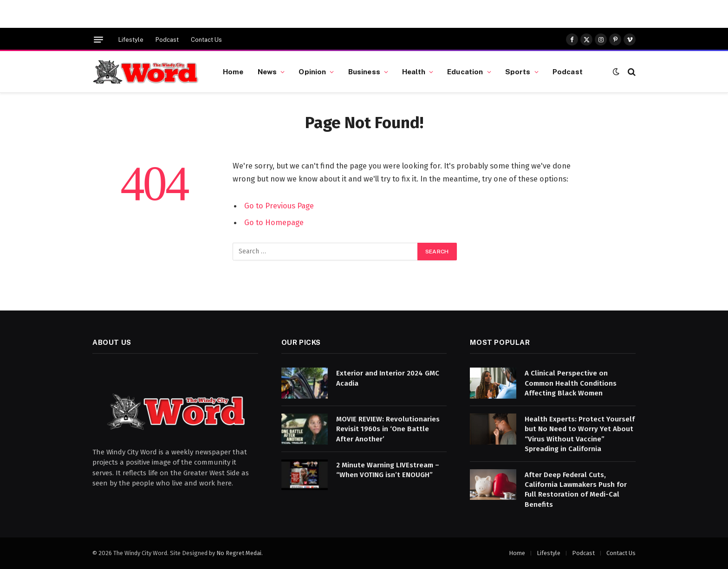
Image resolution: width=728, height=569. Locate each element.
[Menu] (98, 40)
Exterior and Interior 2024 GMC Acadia (388, 378)
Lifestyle (131, 40)
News (267, 71)
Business (364, 71)
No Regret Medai (239, 553)
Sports (518, 71)
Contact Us (206, 40)
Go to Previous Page (279, 206)
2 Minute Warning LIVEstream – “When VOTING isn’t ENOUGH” (388, 470)
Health (414, 71)
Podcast (167, 40)
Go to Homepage (274, 222)
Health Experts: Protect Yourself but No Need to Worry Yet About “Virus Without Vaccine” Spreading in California (580, 434)
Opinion (312, 71)
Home (233, 71)
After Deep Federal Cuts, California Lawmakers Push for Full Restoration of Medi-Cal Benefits (576, 490)
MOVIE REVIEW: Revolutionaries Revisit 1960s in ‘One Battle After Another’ (388, 429)
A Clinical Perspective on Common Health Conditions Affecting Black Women (571, 383)
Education (465, 71)
